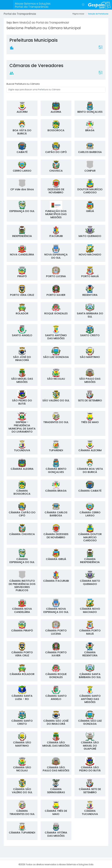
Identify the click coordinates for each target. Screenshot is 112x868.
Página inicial (78, 14)
